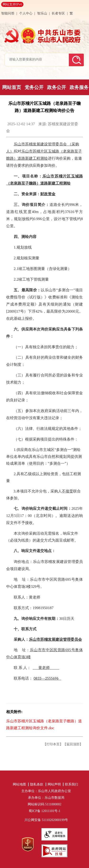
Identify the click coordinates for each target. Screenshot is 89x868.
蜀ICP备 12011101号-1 (46, 811)
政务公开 (57, 87)
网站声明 (54, 784)
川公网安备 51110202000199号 (46, 820)
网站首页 (12, 87)
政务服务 (79, 87)
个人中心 (26, 13)
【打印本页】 (53, 744)
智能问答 (8, 13)
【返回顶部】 (73, 744)
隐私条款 (37, 784)
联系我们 (71, 784)
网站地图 (19, 784)
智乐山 (43, 13)
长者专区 (58, 13)
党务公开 (34, 87)
